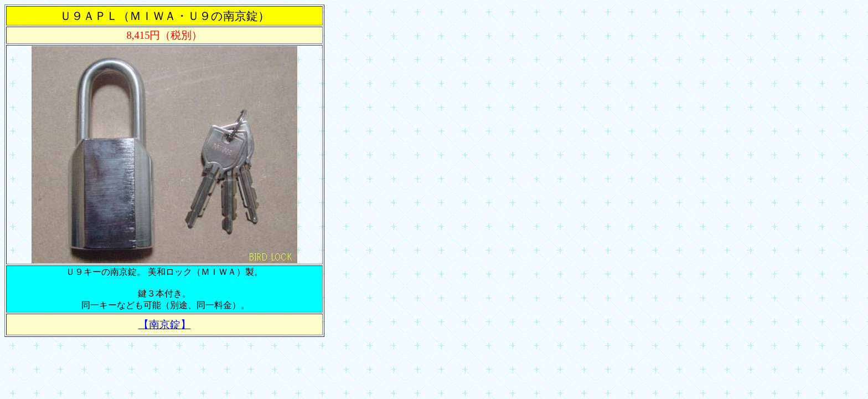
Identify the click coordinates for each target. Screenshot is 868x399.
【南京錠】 (165, 324)
